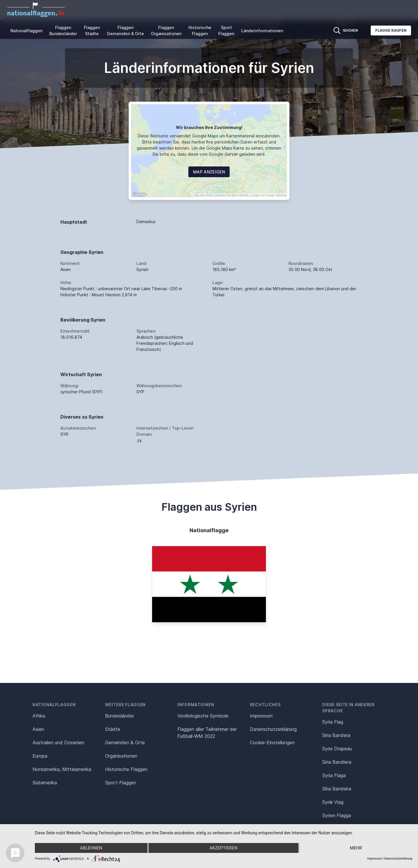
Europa (40, 756)
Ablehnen (91, 848)
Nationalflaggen (26, 31)
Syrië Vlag (333, 802)
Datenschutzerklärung (398, 859)
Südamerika (45, 783)
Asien (38, 729)
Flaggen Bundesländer (63, 31)
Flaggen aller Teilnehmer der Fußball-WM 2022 (207, 733)
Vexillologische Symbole (203, 716)
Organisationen (121, 756)
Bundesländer (120, 716)
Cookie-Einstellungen (272, 743)
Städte (113, 729)
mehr (356, 848)
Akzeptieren (224, 848)
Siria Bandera (336, 735)
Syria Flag (333, 722)
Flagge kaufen (391, 30)
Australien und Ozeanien (58, 743)
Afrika (39, 716)
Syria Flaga (334, 775)
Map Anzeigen (209, 172)
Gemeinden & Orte (125, 743)
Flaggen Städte (92, 31)
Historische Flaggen (200, 31)
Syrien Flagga (337, 815)
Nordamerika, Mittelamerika (62, 769)
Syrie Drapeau (337, 749)
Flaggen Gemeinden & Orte (125, 31)
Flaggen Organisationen (166, 31)
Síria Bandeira (337, 789)
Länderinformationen (262, 31)
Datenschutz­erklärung (273, 729)
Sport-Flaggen (121, 783)
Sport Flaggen (226, 31)
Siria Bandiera (337, 762)
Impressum (261, 716)
